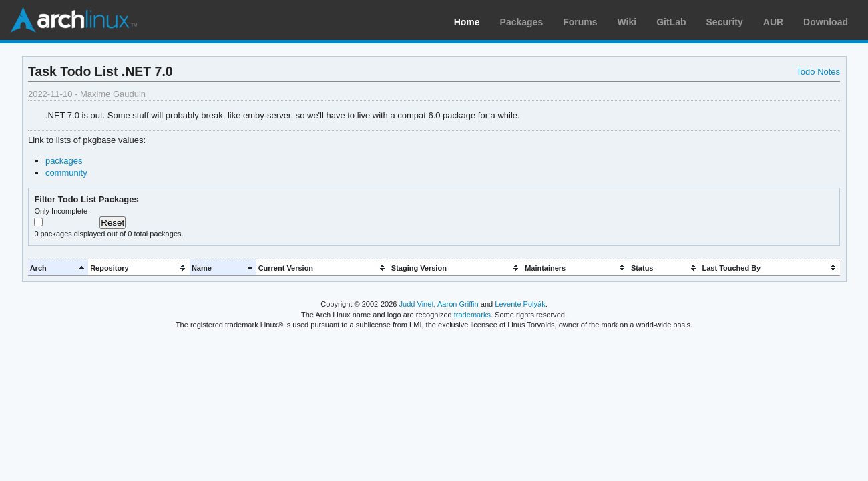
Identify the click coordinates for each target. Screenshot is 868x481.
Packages (522, 22)
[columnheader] (58, 268)
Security (725, 22)
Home (467, 22)
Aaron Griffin (458, 304)
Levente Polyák (520, 304)
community (66, 173)
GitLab (671, 22)
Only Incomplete (61, 211)
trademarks (472, 315)
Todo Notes (818, 72)
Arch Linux (73, 20)
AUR (773, 22)
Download (826, 22)
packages (64, 161)
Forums (580, 22)
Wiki (627, 22)
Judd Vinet (417, 304)
